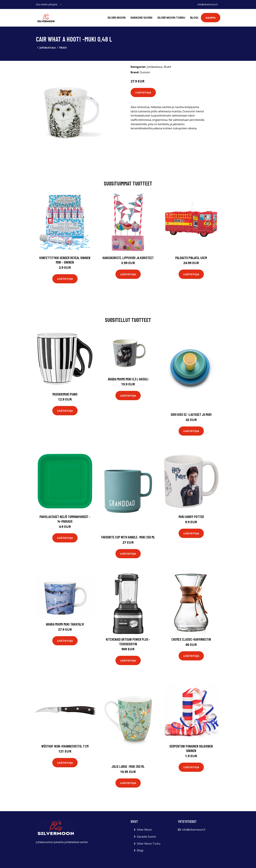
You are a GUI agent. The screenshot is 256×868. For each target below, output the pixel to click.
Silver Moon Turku (171, 18)
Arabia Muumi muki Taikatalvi (65, 624)
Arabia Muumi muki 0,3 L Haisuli (128, 379)
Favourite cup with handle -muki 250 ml (128, 537)
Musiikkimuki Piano (65, 394)
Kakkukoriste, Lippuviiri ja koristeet (128, 258)
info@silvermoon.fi (208, 4)
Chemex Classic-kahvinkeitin (191, 639)
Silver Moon (117, 18)
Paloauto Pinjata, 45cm (191, 258)
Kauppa (211, 18)
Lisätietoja (143, 92)
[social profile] (61, 4)
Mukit (63, 48)
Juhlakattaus (48, 48)
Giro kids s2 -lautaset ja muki (191, 414)
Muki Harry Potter (191, 517)
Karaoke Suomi (141, 18)
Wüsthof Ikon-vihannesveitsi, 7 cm (65, 746)
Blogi (194, 18)
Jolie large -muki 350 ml (128, 766)
